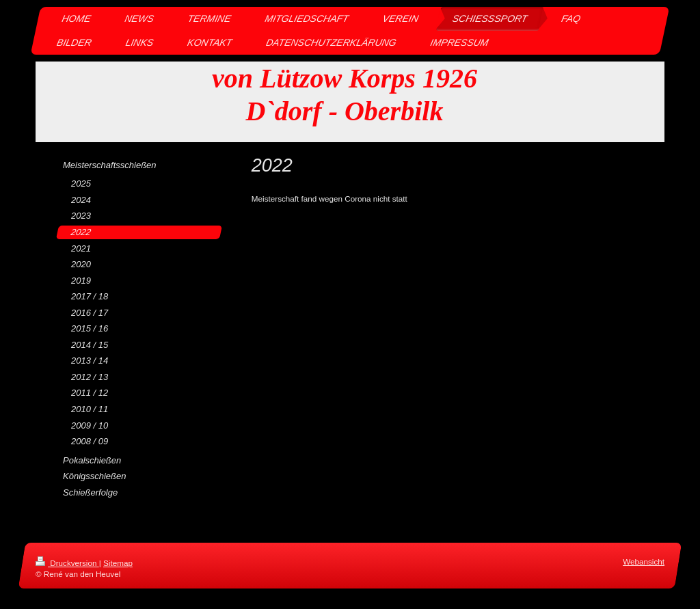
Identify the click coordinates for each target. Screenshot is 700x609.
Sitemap (118, 563)
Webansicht (644, 561)
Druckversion (67, 563)
